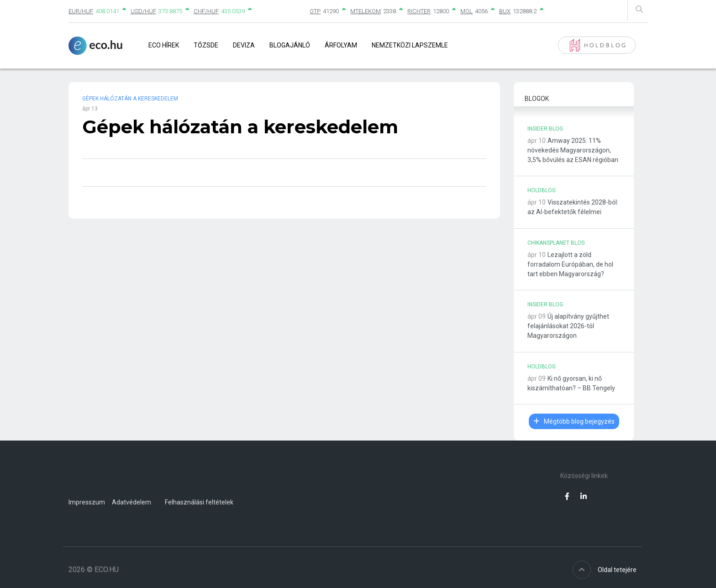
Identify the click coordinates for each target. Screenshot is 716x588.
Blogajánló (290, 45)
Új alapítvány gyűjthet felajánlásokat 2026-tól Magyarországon (568, 326)
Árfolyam (341, 45)
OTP (315, 11)
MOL (466, 11)
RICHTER (419, 11)
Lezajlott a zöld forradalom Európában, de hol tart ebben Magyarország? (570, 264)
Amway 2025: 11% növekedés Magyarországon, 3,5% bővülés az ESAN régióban (573, 150)
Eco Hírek (164, 45)
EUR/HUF (81, 11)
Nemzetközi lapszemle (410, 45)
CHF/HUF (206, 11)
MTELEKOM (366, 11)
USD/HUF (143, 11)
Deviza (244, 45)
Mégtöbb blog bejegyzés (574, 421)
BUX (505, 11)
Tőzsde (206, 45)
